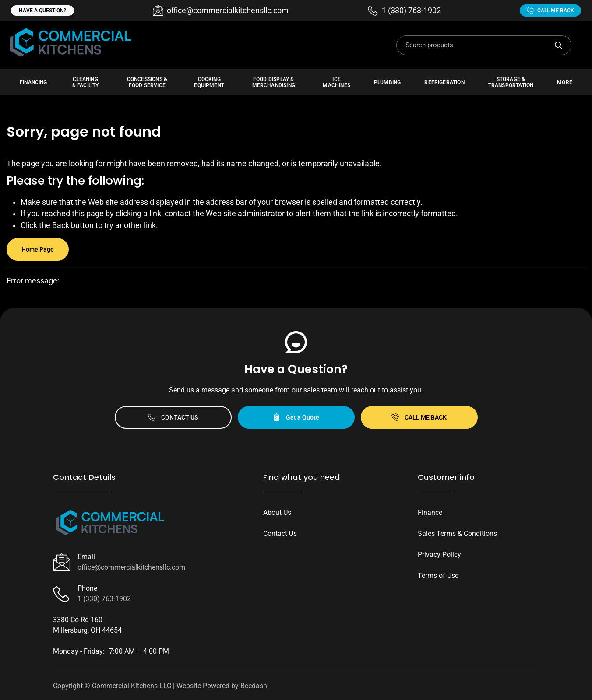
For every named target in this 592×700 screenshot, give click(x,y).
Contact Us (173, 417)
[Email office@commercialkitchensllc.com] (221, 11)
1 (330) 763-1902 (104, 599)
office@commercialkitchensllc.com (131, 567)
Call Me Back (550, 10)
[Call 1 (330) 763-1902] (404, 11)
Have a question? (42, 10)
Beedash (254, 686)
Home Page (38, 249)
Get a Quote (296, 417)
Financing (33, 82)
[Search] (484, 45)
